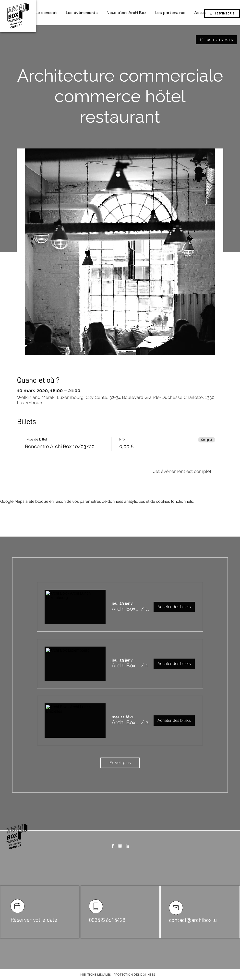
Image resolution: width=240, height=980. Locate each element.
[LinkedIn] (127, 846)
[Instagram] (120, 846)
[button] (126, 609)
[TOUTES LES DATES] (216, 40)
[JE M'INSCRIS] (222, 14)
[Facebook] (113, 846)
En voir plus (120, 763)
